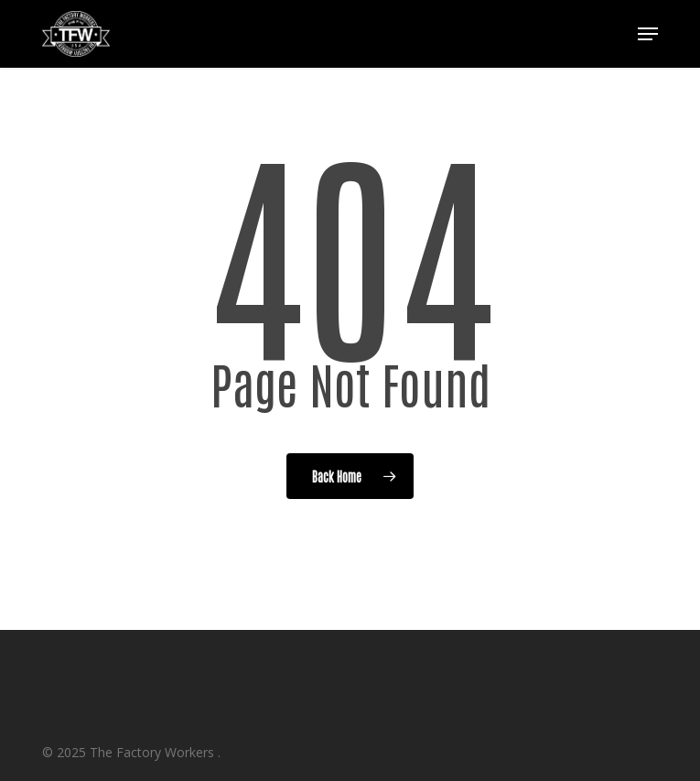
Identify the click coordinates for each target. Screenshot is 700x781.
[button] (648, 34)
